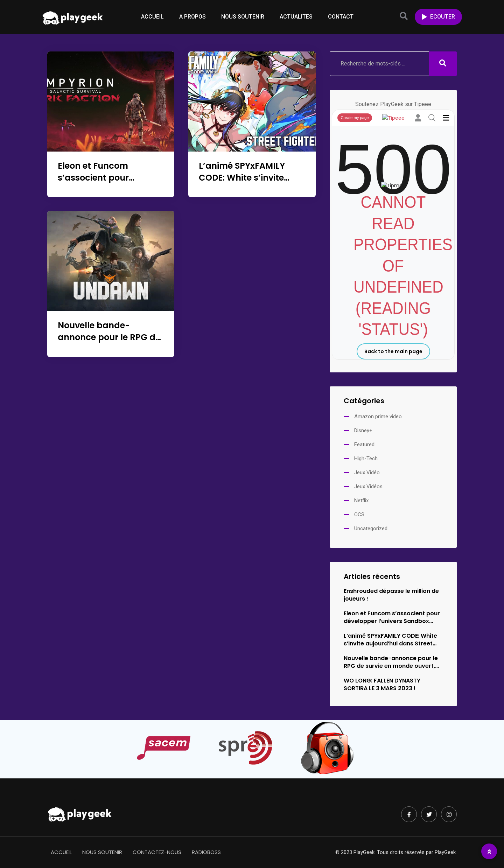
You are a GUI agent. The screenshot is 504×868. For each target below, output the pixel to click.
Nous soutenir (102, 852)
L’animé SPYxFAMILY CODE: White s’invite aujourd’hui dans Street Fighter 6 (249, 183)
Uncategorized (371, 528)
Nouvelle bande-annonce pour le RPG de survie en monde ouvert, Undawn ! (109, 343)
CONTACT (341, 17)
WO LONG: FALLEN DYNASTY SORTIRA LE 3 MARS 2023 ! (382, 685)
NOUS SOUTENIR (243, 17)
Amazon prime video (378, 416)
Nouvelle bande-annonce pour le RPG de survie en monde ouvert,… (391, 662)
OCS (359, 514)
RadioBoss (206, 852)
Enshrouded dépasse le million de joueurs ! (391, 595)
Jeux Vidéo (367, 472)
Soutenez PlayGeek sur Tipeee (393, 104)
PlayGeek (445, 852)
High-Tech (366, 458)
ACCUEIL (152, 17)
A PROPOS (192, 17)
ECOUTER (438, 17)
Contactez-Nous (157, 852)
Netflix (361, 500)
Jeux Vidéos (368, 486)
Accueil (61, 852)
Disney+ (363, 430)
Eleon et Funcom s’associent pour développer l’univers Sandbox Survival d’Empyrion (392, 617)
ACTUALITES (296, 17)
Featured (364, 444)
